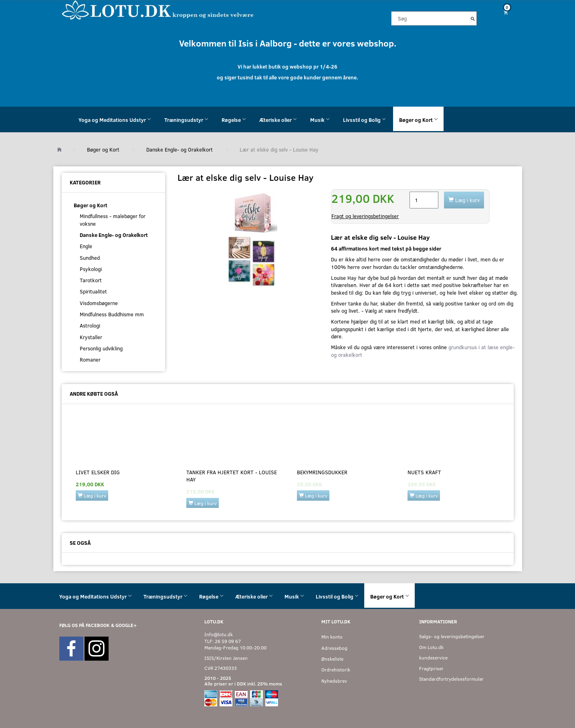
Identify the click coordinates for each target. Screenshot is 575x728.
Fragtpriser (431, 668)
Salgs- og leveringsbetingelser (452, 636)
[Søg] (473, 18)
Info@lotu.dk (219, 634)
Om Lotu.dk (431, 647)
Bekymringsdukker (322, 472)
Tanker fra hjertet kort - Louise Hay (232, 476)
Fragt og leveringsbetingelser (365, 216)
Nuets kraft (424, 472)
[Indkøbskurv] (502, 12)
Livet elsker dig (98, 472)
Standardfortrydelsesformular (451, 679)
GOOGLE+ (126, 625)
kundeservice (433, 658)
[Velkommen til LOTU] (158, 9)
